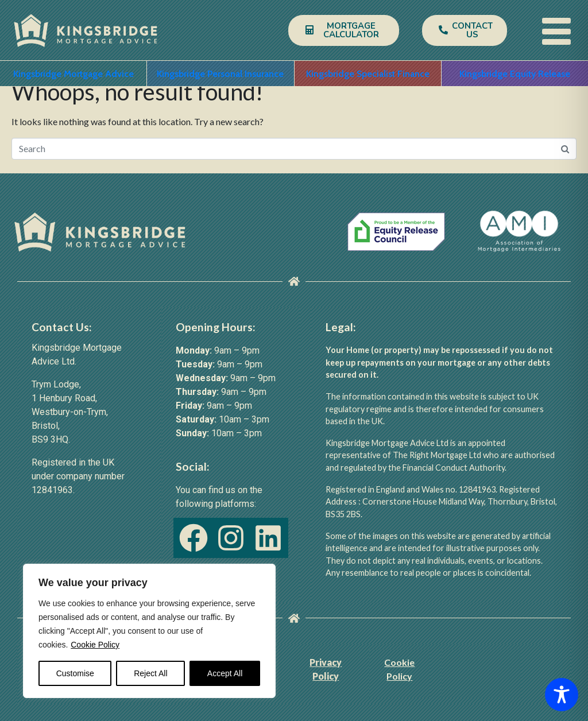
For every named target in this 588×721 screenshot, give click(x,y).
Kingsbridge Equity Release (515, 74)
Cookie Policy (95, 645)
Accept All (225, 673)
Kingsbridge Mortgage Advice (73, 74)
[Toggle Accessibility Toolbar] (562, 695)
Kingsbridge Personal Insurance (220, 74)
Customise (75, 673)
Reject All (150, 673)
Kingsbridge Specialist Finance (368, 74)
